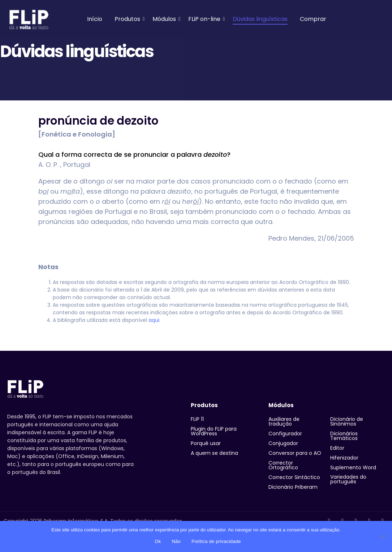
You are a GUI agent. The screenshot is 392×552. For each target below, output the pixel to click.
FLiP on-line (206, 19)
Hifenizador (344, 458)
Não (176, 541)
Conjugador (283, 443)
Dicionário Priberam (293, 487)
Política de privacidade (216, 541)
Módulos (165, 19)
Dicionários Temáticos (344, 436)
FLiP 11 (197, 419)
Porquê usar (206, 443)
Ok (158, 541)
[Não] (383, 536)
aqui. (154, 320)
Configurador (285, 434)
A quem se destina (214, 453)
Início (95, 19)
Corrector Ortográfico (283, 465)
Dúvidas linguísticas (260, 19)
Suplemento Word (353, 467)
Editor (337, 448)
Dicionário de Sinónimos (347, 421)
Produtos (129, 19)
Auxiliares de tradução (284, 421)
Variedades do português (348, 479)
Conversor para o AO (295, 453)
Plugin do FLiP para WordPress (214, 431)
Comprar (313, 19)
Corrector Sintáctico (294, 477)
